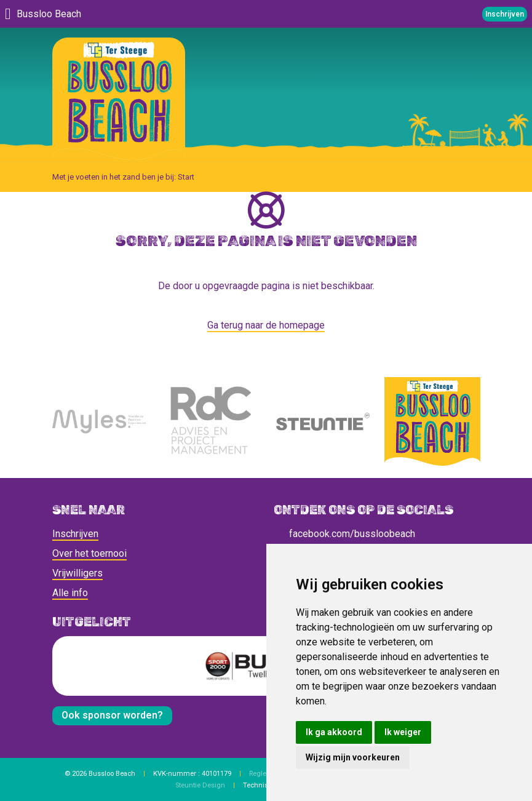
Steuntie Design (200, 785)
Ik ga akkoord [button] (334, 732)
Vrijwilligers (77, 573)
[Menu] (8, 14)
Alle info (70, 593)
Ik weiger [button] (403, 732)
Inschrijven (75, 534)
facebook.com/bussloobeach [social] (344, 534)
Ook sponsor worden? (112, 715)
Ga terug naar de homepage (266, 325)
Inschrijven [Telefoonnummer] (505, 14)
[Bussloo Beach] (119, 98)
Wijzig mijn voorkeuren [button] (353, 757)
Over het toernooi (89, 553)
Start (186, 177)
